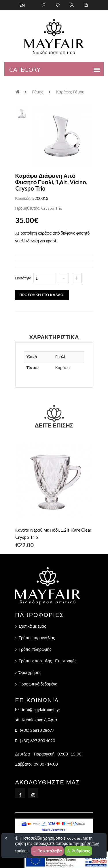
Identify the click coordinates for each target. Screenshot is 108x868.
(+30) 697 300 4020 (37, 741)
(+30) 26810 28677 (37, 730)
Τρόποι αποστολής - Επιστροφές (48, 661)
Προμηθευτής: (28, 208)
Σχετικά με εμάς (32, 626)
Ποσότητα (23, 278)
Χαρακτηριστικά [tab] (54, 337)
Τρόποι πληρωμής (35, 649)
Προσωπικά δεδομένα (38, 684)
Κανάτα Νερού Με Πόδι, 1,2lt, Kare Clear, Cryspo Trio (54, 533)
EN (22, 5)
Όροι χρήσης (30, 672)
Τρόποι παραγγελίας (37, 638)
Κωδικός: (23, 198)
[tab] (22, 113)
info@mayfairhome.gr (41, 709)
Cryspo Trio (52, 208)
